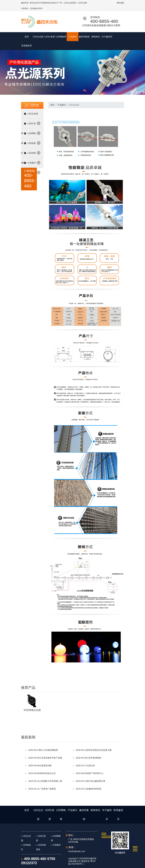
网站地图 (120, 3)
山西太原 (91, 757)
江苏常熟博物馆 (94, 749)
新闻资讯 (95, 37)
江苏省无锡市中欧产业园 (51, 749)
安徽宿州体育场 (94, 780)
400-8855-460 (104, 21)
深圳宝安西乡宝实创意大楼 (99, 741)
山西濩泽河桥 (45, 757)
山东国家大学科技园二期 (51, 772)
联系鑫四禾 (118, 37)
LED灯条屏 (49, 37)
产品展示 (72, 37)
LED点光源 (38, 37)
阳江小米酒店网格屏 (48, 741)
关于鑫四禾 (107, 37)
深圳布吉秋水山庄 (47, 764)
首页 (27, 37)
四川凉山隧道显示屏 (96, 772)
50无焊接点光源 (32, 701)
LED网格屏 (61, 37)
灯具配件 (32, 156)
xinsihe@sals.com (77, 842)
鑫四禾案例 (84, 37)
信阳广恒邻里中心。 (96, 764)
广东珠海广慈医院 (47, 780)
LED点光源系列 (70, 3)
